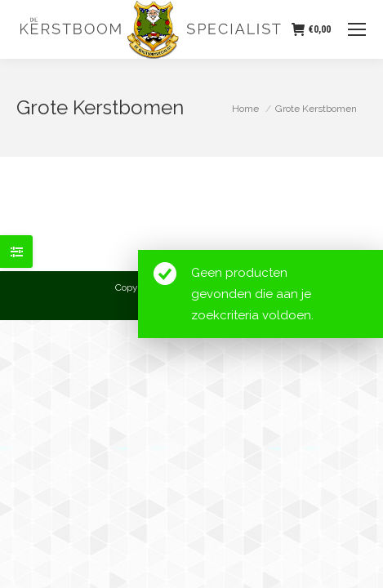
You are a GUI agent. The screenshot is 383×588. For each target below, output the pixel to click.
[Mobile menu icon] (357, 29)
